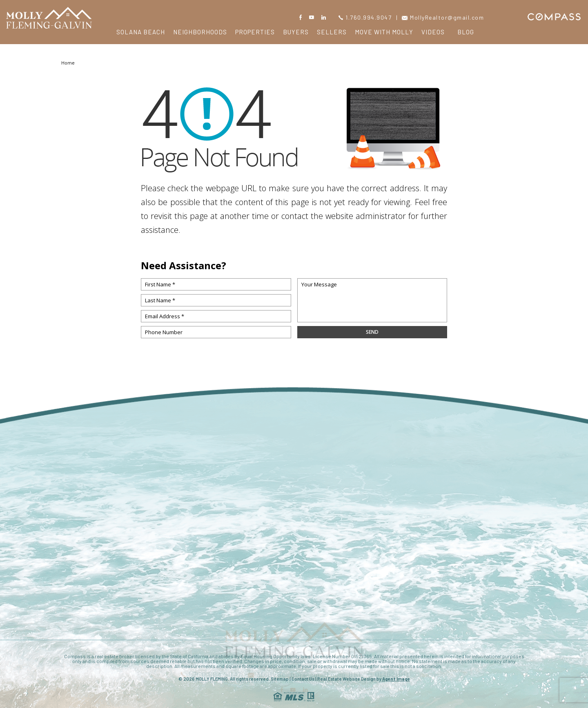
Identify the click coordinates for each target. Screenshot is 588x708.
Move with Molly (384, 32)
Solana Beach (141, 32)
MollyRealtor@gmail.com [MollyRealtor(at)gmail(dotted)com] (443, 17)
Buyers (296, 32)
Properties (255, 32)
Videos (433, 32)
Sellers (332, 32)
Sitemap (280, 679)
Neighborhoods (200, 32)
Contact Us (303, 679)
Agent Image (396, 679)
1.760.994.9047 (365, 17)
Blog (466, 32)
